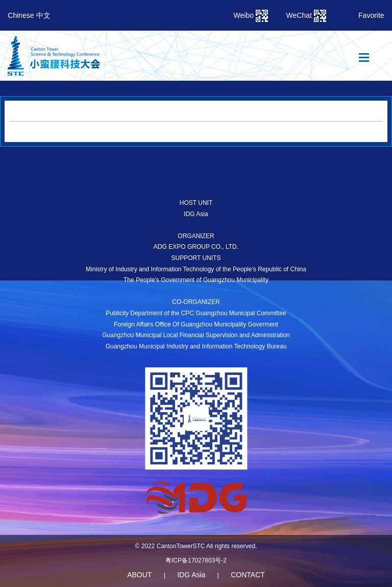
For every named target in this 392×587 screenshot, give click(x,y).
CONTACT (248, 575)
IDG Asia (191, 575)
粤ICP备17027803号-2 (196, 560)
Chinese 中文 (29, 15)
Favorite (371, 15)
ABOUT (139, 575)
